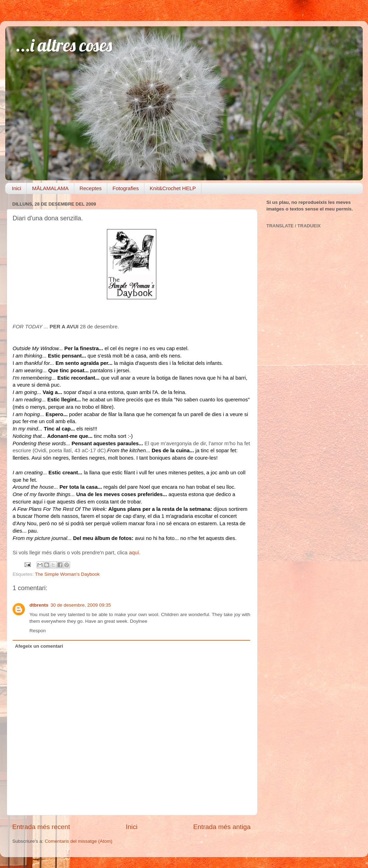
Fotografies (126, 188)
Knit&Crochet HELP (173, 188)
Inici (17, 188)
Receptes (91, 188)
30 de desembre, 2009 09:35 (81, 605)
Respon (38, 631)
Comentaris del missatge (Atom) (79, 841)
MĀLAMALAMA (50, 188)
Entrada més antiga (222, 827)
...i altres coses (64, 45)
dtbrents (39, 605)
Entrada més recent (41, 827)
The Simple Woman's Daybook (67, 574)
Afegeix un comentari (39, 646)
